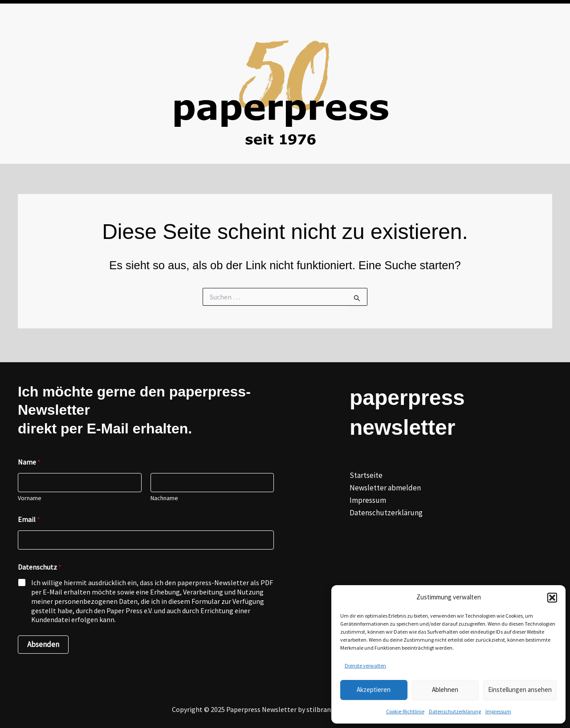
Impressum (498, 711)
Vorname (30, 498)
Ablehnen (445, 690)
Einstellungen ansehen (520, 690)
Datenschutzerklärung (455, 711)
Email (29, 520)
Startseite (366, 475)
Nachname (164, 498)
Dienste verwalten (365, 665)
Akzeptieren (374, 690)
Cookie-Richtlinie (405, 711)
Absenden (43, 644)
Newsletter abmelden (385, 488)
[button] (552, 598)
